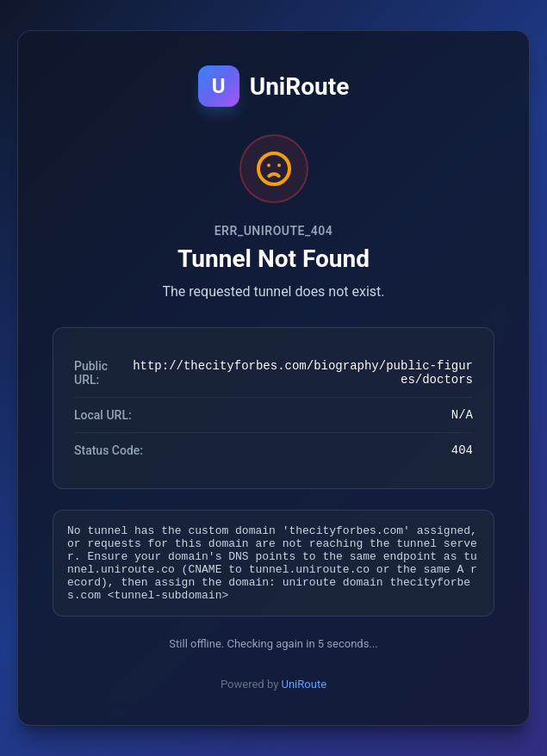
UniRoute (305, 697)
